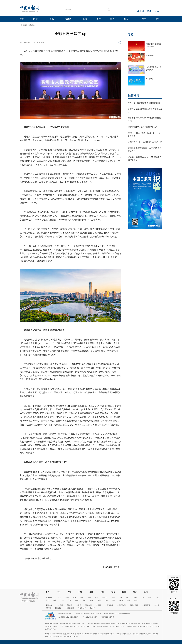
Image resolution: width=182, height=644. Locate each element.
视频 (85, 19)
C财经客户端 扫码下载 (174, 585)
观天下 (127, 19)
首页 (22, 19)
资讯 (52, 19)
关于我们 (24, 601)
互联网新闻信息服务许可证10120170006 (88, 614)
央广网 (157, 605)
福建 (135, 598)
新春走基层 (150, 55)
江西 (143, 598)
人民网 (61, 605)
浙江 (128, 598)
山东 (150, 598)
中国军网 (58, 608)
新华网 (70, 605)
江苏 (120, 598)
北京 (60, 598)
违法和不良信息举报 (65, 614)
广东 (62, 600)
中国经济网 (121, 605)
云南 (106, 600)
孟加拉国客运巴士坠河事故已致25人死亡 (145, 142)
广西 (69, 600)
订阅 (157, 11)
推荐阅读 (134, 96)
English (140, 11)
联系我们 (32, 601)
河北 (74, 598)
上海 (113, 598)
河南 (157, 598)
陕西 (121, 600)
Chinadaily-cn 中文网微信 (174, 606)
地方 (144, 19)
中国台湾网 (134, 605)
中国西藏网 (146, 605)
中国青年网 (109, 605)
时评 (59, 592)
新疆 (128, 600)
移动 (149, 11)
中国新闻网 (70, 608)
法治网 (93, 608)
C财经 (68, 19)
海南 (77, 600)
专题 (131, 34)
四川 (92, 600)
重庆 (84, 600)
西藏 (114, 600)
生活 (91, 592)
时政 (35, 19)
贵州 (99, 600)
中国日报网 (23, 25)
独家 (135, 592)
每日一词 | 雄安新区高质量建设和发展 (144, 103)
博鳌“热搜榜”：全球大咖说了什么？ (143, 127)
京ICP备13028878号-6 (108, 617)
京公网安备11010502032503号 (68, 617)
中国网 (79, 605)
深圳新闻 (31, 25)
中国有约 (150, 79)
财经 (80, 592)
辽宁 (89, 598)
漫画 (112, 19)
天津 (67, 598)
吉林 (97, 598)
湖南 (55, 600)
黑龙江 (105, 598)
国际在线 (89, 605)
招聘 (146, 592)
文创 (158, 19)
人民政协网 (82, 608)
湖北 (47, 600)
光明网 (48, 608)
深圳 (136, 600)
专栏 (99, 19)
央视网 (98, 605)
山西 (82, 598)
